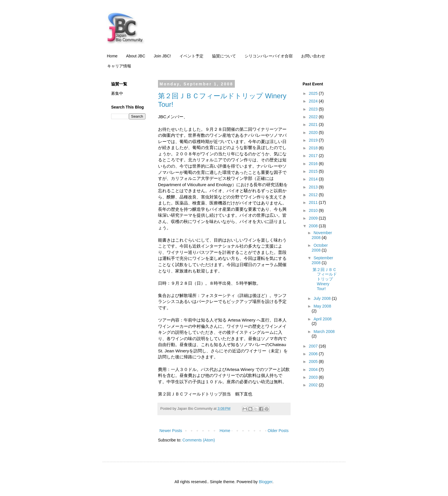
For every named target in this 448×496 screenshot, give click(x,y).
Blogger (266, 482)
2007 (314, 346)
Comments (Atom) (199, 440)
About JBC (136, 56)
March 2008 (324, 332)
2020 (314, 132)
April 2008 (322, 319)
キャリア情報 (119, 66)
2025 (314, 93)
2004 (314, 370)
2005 (314, 362)
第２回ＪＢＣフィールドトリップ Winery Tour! (325, 279)
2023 (314, 109)
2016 (314, 164)
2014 (314, 179)
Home (112, 56)
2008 (314, 226)
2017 (314, 156)
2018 (314, 148)
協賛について (224, 56)
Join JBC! (162, 56)
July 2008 (323, 298)
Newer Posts (171, 431)
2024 (314, 101)
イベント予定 (191, 56)
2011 (314, 202)
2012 (314, 195)
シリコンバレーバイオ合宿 (269, 56)
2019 (314, 140)
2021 (314, 124)
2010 (314, 210)
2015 (314, 171)
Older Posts (278, 431)
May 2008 (322, 306)
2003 (314, 377)
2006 (314, 354)
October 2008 (320, 248)
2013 (314, 187)
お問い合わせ (313, 56)
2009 (314, 218)
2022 (314, 117)
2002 (314, 385)
